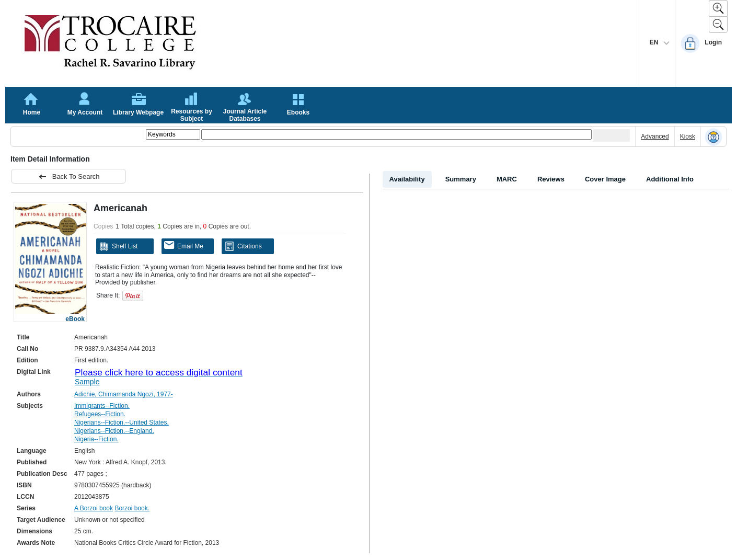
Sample (87, 382)
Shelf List (118, 246)
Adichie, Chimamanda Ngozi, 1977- (124, 394)
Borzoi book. (132, 508)
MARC (507, 179)
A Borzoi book (94, 508)
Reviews (551, 179)
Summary (461, 179)
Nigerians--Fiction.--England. (114, 431)
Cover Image (605, 179)
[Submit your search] (612, 135)
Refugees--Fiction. (100, 414)
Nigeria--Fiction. (96, 439)
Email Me (184, 245)
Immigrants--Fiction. (102, 406)
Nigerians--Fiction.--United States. (122, 422)
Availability (407, 179)
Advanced (655, 136)
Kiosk (688, 136)
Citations (243, 246)
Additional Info (670, 179)
